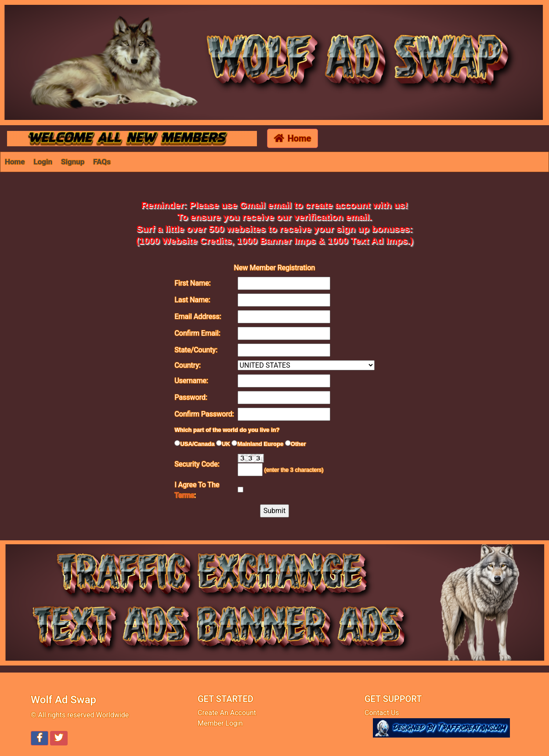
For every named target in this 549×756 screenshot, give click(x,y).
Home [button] (293, 138)
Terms (184, 495)
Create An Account (227, 713)
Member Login (220, 723)
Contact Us (382, 713)
